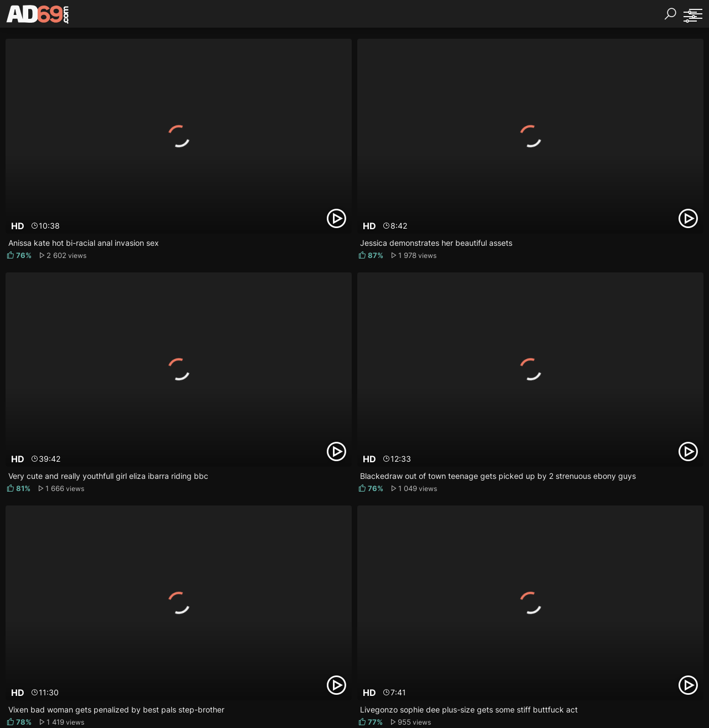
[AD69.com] (38, 17)
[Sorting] (690, 17)
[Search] (670, 14)
